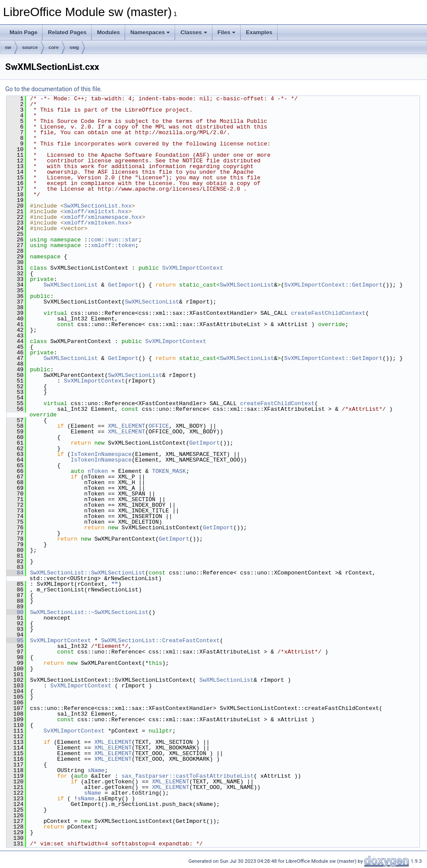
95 (15, 640)
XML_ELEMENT (126, 426)
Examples (259, 32)
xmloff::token (113, 245)
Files (227, 32)
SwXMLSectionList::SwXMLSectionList (88, 573)
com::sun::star (114, 240)
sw (8, 47)
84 (15, 573)
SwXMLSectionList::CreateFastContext (161, 640)
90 (15, 612)
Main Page (23, 32)
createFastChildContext (328, 313)
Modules (108, 32)
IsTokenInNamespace (101, 454)
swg (74, 47)
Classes (194, 32)
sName (96, 770)
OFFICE (159, 426)
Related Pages (67, 32)
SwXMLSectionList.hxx (98, 206)
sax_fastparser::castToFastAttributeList (188, 776)
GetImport (123, 285)
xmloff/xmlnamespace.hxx (103, 217)
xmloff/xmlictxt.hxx (96, 211)
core (54, 47)
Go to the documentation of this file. (54, 89)
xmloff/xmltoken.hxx (96, 223)
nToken (98, 471)
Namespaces (150, 32)
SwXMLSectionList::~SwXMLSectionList (89, 612)
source (30, 47)
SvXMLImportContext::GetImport (333, 285)
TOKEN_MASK (169, 471)
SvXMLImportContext (192, 268)
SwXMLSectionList (71, 285)
